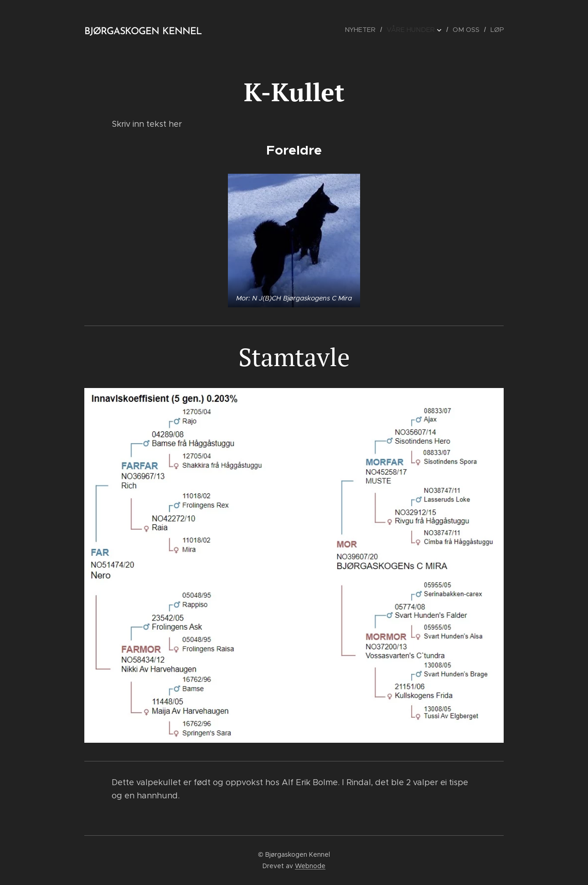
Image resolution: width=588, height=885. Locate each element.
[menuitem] (366, 30)
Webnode (310, 866)
